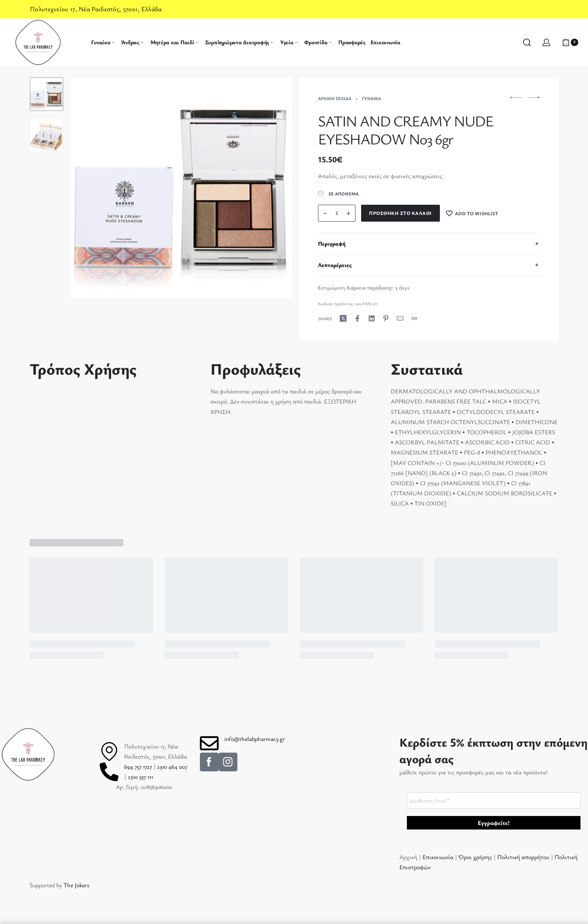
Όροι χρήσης (475, 857)
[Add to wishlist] (472, 213)
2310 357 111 (140, 777)
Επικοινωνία (439, 857)
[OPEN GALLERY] (181, 188)
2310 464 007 (172, 766)
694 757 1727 (138, 766)
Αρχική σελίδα (335, 98)
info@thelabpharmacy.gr (255, 739)
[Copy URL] (414, 318)
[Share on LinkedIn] (372, 318)
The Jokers (76, 885)
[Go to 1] (46, 94)
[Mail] (400, 318)
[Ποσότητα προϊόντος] (337, 213)
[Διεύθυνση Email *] (494, 800)
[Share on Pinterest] (386, 318)
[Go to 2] (46, 135)
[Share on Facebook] (357, 318)
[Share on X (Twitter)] (343, 318)
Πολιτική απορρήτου (523, 857)
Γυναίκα (371, 98)
